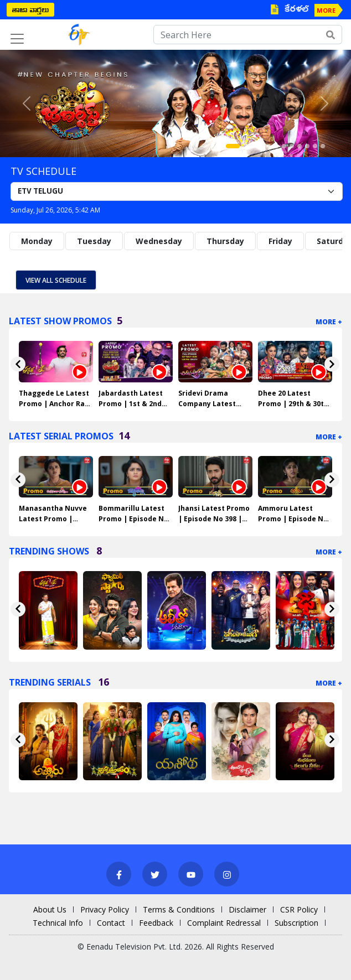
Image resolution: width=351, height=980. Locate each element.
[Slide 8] (292, 146)
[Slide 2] (245, 146)
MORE (326, 10)
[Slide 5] (269, 146)
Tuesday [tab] (94, 241)
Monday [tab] (37, 241)
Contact (111, 923)
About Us (50, 909)
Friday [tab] (280, 241)
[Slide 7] (284, 146)
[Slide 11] (315, 146)
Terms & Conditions (179, 909)
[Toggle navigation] (17, 39)
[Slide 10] (307, 146)
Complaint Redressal (224, 923)
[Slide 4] (261, 146)
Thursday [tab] (225, 241)
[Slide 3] (253, 146)
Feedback (156, 923)
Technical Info (58, 923)
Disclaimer (247, 909)
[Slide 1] (233, 146)
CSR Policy (299, 909)
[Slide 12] (323, 146)
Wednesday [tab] (159, 241)
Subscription (296, 923)
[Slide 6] (276, 146)
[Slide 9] (300, 146)
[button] (26, 103)
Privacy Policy (105, 909)
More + (329, 322)
